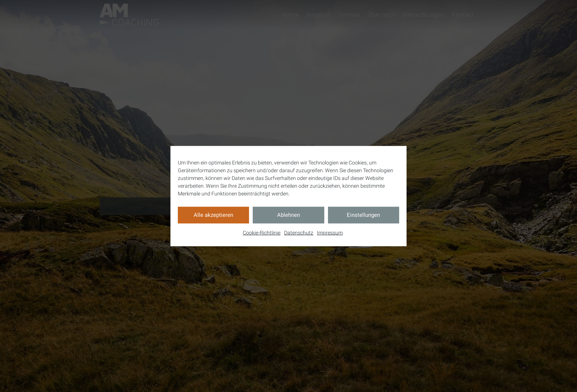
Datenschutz (299, 232)
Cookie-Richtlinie (262, 232)
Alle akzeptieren (213, 215)
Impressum (330, 232)
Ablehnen (288, 215)
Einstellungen (363, 215)
